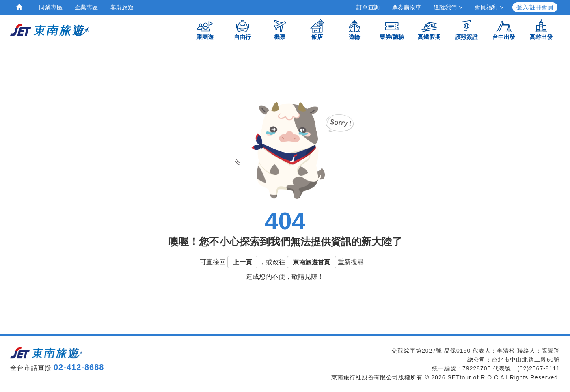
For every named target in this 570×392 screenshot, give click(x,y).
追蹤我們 (448, 7)
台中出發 (504, 29)
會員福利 (489, 7)
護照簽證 (466, 29)
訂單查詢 (368, 7)
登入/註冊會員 (535, 7)
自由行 (242, 29)
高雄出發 (541, 29)
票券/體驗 (392, 29)
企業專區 (86, 7)
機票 (280, 29)
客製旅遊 (122, 7)
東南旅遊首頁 (311, 262)
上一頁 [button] (242, 262)
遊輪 (354, 29)
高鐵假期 (429, 29)
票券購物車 (407, 7)
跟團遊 (205, 29)
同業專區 (51, 7)
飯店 (317, 29)
